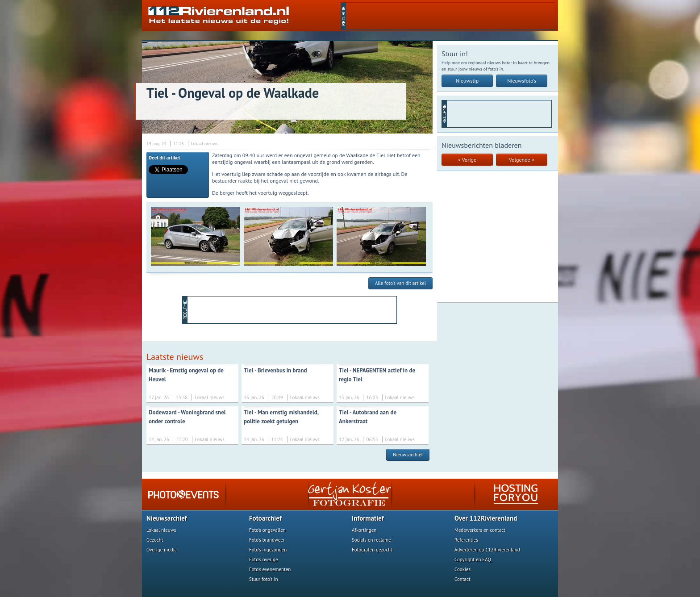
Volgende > (522, 160)
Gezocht (155, 540)
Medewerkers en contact (480, 530)
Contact (462, 579)
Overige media (162, 550)
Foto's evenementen (270, 569)
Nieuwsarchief (408, 455)
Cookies (462, 569)
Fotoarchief (265, 518)
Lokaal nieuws (161, 530)
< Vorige (467, 160)
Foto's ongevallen (267, 530)
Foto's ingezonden (268, 550)
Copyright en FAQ (473, 559)
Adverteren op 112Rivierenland (487, 550)
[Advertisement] (450, 16)
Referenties (466, 540)
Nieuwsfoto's (522, 81)
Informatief (368, 518)
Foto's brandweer (267, 540)
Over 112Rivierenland (486, 518)
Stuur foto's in (264, 579)
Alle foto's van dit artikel (400, 283)
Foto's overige (264, 559)
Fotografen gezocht (372, 550)
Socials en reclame (371, 540)
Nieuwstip (467, 81)
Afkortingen (364, 530)
